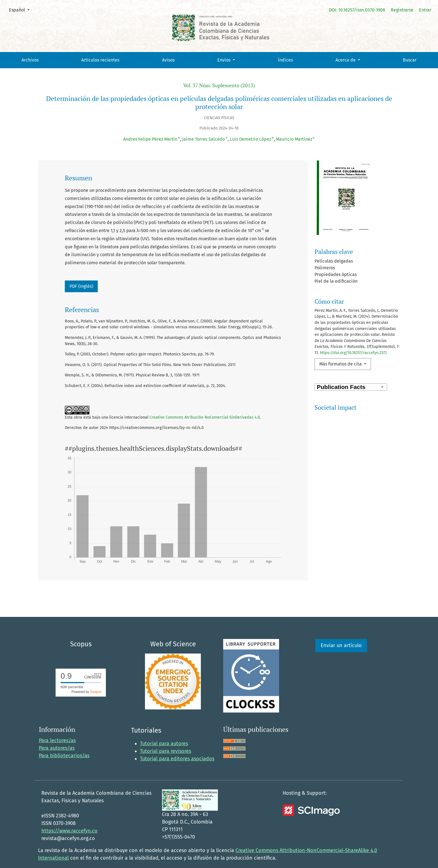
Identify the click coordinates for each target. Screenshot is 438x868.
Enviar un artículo (341, 634)
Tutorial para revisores (166, 739)
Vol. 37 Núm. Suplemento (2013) (219, 85)
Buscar (410, 60)
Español (21, 10)
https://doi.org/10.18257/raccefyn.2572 (353, 353)
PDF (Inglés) (81, 286)
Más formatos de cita (341, 364)
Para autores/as (57, 736)
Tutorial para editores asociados (177, 747)
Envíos (224, 60)
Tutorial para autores (164, 732)
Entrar (425, 10)
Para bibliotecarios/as (64, 744)
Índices (285, 60)
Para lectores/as (57, 728)
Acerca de (346, 60)
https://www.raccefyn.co (69, 819)
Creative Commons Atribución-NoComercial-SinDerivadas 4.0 (205, 417)
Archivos (30, 60)
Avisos (168, 60)
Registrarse (402, 10)
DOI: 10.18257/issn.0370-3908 (357, 10)
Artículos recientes (100, 60)
